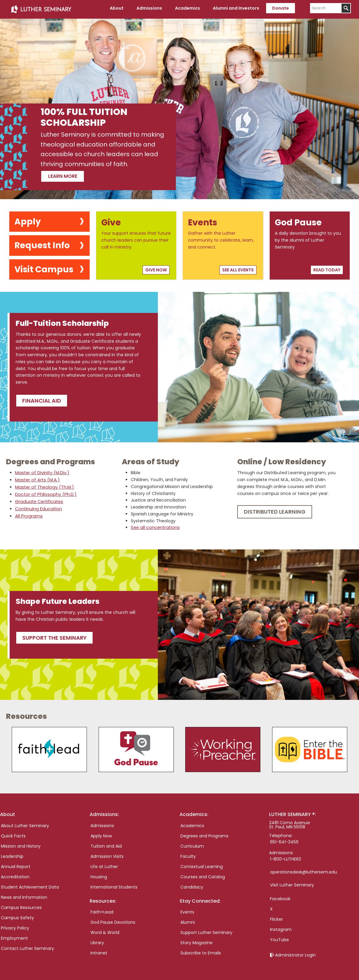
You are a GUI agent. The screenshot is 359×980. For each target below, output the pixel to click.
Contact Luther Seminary (28, 946)
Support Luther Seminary (206, 930)
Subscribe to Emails (201, 951)
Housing (99, 875)
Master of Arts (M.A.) (37, 478)
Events (187, 910)
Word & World (105, 930)
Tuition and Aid (106, 844)
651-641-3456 (284, 840)
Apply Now (101, 834)
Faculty (188, 854)
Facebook (280, 897)
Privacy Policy (15, 926)
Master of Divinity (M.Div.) (42, 471)
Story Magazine (196, 941)
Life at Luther (104, 864)
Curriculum (192, 844)
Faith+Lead (102, 910)
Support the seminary (54, 636)
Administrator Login (295, 953)
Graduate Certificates (38, 500)
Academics (192, 824)
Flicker (276, 917)
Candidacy (192, 885)
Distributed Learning (275, 510)
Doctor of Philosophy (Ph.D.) (44, 493)
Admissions (102, 824)
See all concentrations (154, 526)
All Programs (28, 515)
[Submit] (346, 8)
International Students (114, 885)
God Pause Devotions (113, 920)
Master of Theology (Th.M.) (44, 486)
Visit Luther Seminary (292, 883)
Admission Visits (107, 854)
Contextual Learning (202, 864)
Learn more (71, 173)
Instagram (281, 927)
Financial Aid (42, 399)
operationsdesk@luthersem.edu (304, 870)
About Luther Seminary (25, 824)
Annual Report (16, 864)
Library (97, 941)
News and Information (24, 895)
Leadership (12, 854)
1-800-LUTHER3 (285, 857)
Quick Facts (13, 834)
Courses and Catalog (203, 875)
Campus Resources (21, 905)
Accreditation (15, 875)
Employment (14, 936)
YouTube (279, 938)
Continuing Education (38, 507)
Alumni (188, 920)
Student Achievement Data (30, 885)
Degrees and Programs (204, 834)
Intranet (99, 951)
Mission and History (21, 844)
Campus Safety (17, 916)
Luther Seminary (41, 8)
